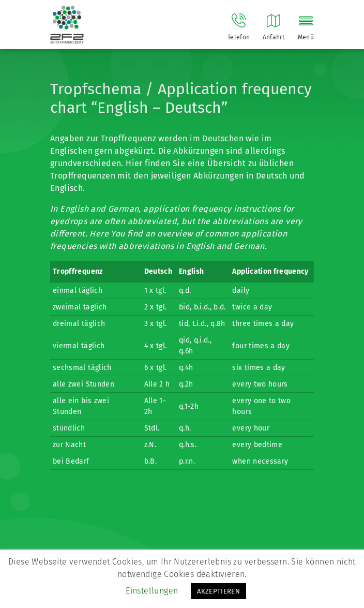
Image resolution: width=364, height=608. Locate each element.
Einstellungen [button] (152, 591)
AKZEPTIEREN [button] (218, 591)
